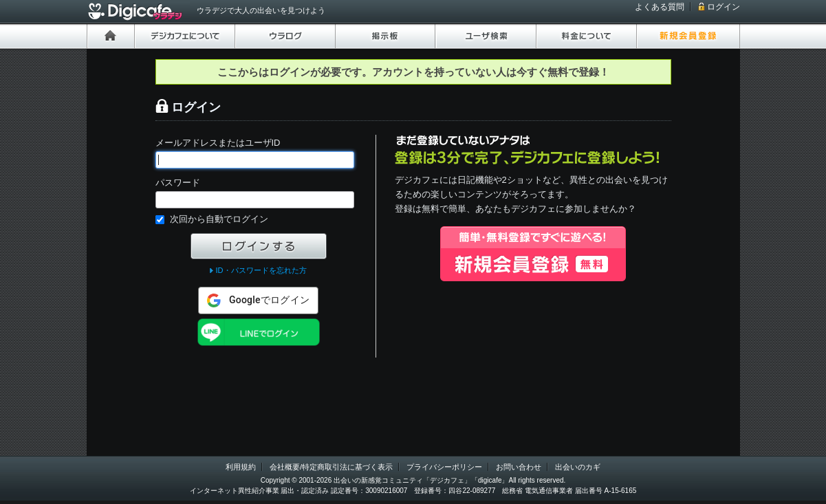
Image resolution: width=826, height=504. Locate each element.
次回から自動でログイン (219, 219)
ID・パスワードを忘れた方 (261, 270)
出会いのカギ (578, 467)
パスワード (178, 183)
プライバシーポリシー (444, 467)
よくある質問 (660, 7)
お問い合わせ (519, 467)
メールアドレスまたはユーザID (218, 143)
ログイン (724, 7)
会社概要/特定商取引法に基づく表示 (331, 467)
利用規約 (241, 467)
